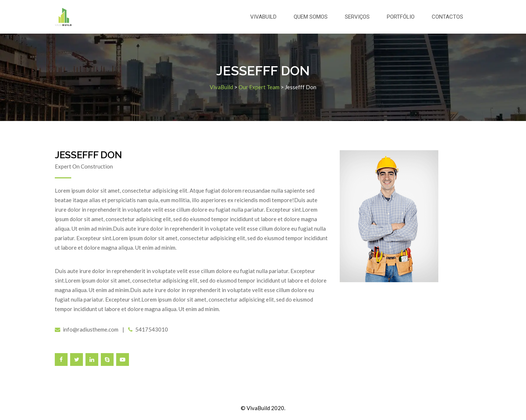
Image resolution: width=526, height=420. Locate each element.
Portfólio (401, 17)
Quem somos (311, 17)
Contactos (447, 17)
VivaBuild (263, 17)
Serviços (357, 17)
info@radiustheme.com (91, 329)
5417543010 (152, 329)
